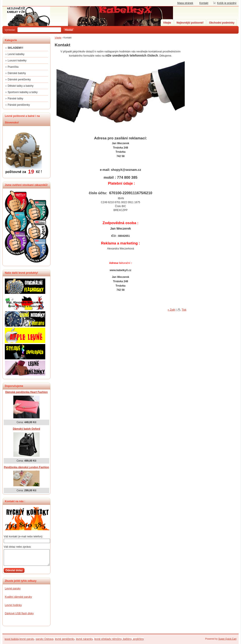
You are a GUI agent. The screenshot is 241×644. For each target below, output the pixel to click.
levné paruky (27, 639)
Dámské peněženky (19, 80)
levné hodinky (12, 639)
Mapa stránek (185, 3)
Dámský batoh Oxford (27, 429)
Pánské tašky (15, 99)
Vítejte (167, 23)
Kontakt (204, 3)
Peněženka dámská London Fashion (27, 467)
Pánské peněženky (19, 105)
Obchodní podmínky (222, 23)
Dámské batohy (17, 73)
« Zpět (171, 310)
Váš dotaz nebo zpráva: (17, 547)
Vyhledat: (10, 30)
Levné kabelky (16, 54)
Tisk (184, 310)
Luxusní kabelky (17, 61)
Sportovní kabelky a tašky (23, 92)
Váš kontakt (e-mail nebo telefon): (23, 537)
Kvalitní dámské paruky (18, 597)
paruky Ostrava (45, 639)
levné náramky (84, 639)
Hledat (69, 30)
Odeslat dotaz (14, 570)
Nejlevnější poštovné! (190, 23)
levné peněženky (65, 639)
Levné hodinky (13, 605)
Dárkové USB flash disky (19, 613)
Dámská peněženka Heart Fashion (26, 392)
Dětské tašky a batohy (21, 86)
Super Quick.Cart (227, 639)
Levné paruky (13, 589)
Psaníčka (13, 67)
